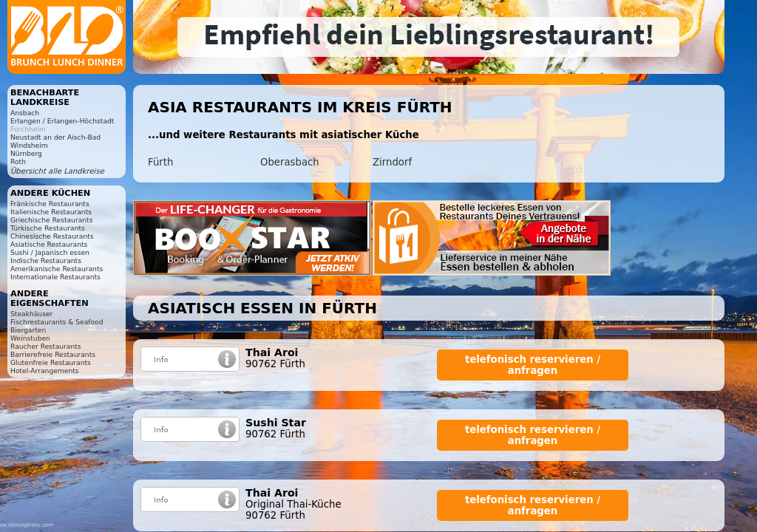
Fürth (160, 162)
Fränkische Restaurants (50, 204)
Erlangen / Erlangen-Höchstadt (62, 121)
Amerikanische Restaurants (57, 269)
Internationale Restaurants (55, 277)
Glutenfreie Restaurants (51, 362)
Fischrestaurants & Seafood (57, 322)
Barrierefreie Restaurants (53, 354)
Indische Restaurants (46, 260)
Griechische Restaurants (51, 220)
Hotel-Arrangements (45, 371)
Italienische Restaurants (51, 212)
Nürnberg (26, 153)
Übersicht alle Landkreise (57, 171)
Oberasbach (290, 162)
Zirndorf (392, 162)
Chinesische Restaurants (52, 236)
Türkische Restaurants (48, 228)
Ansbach (25, 113)
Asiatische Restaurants (49, 244)
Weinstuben (30, 338)
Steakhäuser (31, 314)
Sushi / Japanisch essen (50, 252)
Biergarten (28, 330)
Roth (18, 161)
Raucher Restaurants (46, 346)
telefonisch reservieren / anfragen (533, 365)
